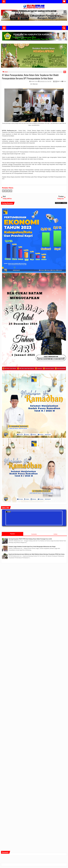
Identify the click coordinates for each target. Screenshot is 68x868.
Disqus (64, 203)
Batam (6, 72)
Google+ (8, 191)
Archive (55, 534)
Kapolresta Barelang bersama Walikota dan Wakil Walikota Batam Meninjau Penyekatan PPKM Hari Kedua (37, 554)
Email (64, 81)
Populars (12, 534)
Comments (34, 534)
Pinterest (11, 191)
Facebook (3, 191)
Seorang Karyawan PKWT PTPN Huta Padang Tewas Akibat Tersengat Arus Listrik (30, 539)
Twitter (6, 191)
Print (59, 81)
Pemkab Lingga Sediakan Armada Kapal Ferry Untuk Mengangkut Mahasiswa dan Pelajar (32, 547)
